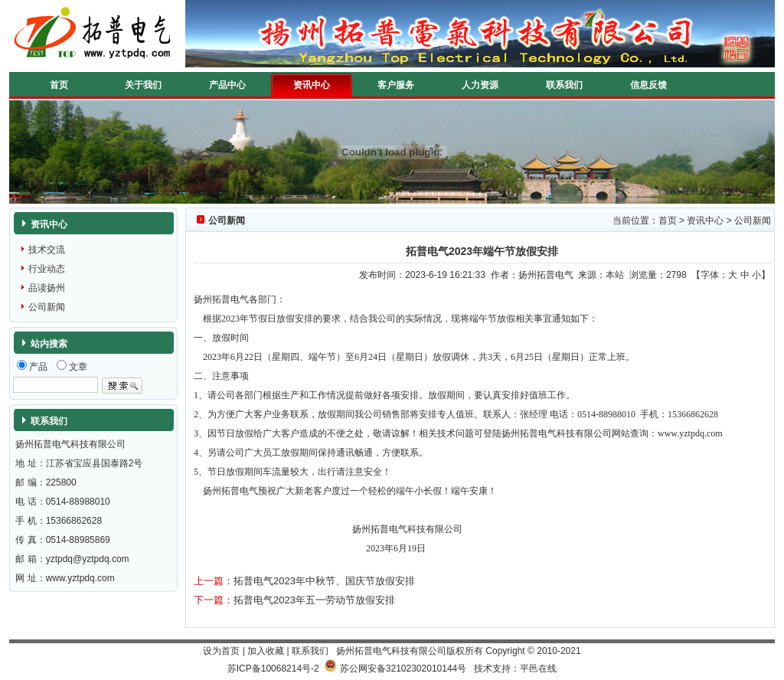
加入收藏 (266, 651)
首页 (59, 85)
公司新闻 (47, 307)
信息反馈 (648, 85)
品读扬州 (47, 288)
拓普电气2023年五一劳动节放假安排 (314, 600)
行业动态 (47, 269)
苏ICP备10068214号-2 (273, 669)
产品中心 (227, 85)
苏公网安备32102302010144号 (403, 669)
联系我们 (564, 85)
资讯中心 (312, 85)
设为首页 (221, 651)
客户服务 (396, 85)
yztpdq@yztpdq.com (88, 559)
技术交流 (47, 250)
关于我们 (143, 85)
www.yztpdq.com (80, 578)
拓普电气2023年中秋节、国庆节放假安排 (324, 581)
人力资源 (480, 85)
